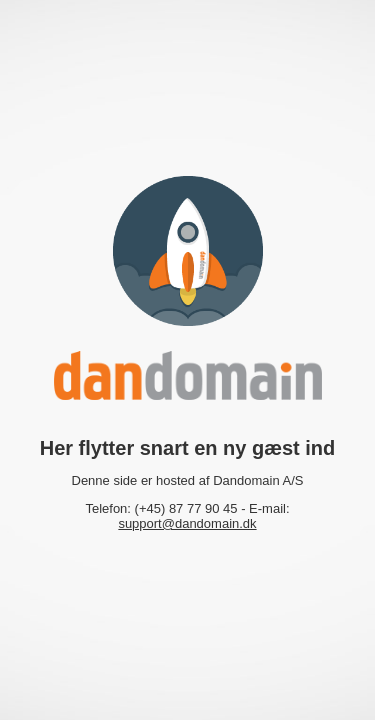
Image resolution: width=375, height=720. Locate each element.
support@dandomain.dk (187, 523)
